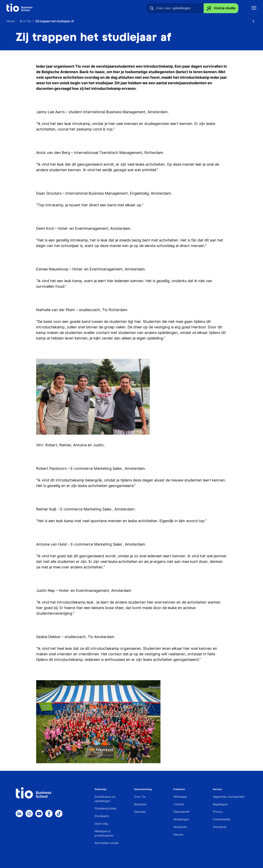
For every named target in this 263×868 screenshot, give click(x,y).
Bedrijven (140, 804)
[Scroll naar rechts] (253, 21)
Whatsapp (180, 797)
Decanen (140, 812)
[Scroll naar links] (21, 21)
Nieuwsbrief (181, 812)
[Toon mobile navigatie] (254, 8)
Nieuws (178, 834)
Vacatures (180, 827)
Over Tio (140, 797)
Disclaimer (220, 827)
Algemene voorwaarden (229, 797)
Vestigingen (181, 819)
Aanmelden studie (107, 843)
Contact (179, 804)
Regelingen (220, 804)
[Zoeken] (152, 8)
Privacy (218, 812)
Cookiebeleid (222, 819)
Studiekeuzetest (106, 808)
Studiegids (102, 816)
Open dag (101, 824)
